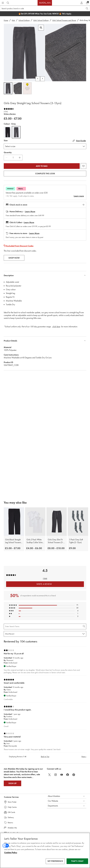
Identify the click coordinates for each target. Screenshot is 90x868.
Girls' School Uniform (41, 20)
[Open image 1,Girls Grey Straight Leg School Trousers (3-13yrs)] (8, 88)
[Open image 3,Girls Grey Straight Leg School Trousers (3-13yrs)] (27, 88)
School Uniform (24, 20)
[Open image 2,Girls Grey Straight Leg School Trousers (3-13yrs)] (18, 88)
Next (84, 757)
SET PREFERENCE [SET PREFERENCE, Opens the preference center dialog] (55, 861)
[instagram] (56, 775)
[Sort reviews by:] (45, 634)
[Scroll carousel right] (42, 79)
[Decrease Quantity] (7, 158)
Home (6, 20)
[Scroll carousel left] (38, 79)
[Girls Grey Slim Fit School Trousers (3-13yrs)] (57, 522)
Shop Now (14, 258)
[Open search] (87, 8)
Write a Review (10, 114)
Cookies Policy (11, 853)
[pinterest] (74, 775)
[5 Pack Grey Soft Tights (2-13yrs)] (78, 522)
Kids (13, 20)
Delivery (11, 817)
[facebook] (68, 775)
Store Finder (12, 802)
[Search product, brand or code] (40, 8)
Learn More (30, 212)
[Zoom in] (41, 28)
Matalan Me (12, 828)
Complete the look (45, 174)
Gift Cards (11, 812)
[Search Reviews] (45, 626)
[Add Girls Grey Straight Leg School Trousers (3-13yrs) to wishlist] (83, 166)
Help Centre (12, 807)
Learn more (79, 196)
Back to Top (45, 757)
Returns (10, 823)
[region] (45, 850)
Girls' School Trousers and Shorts (64, 20)
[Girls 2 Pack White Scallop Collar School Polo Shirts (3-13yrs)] (35, 522)
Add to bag (42, 166)
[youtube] (62, 775)
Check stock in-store (45, 205)
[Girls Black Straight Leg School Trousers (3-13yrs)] (14, 522)
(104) (6, 112)
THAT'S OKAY (77, 861)
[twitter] (49, 775)
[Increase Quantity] (20, 158)
